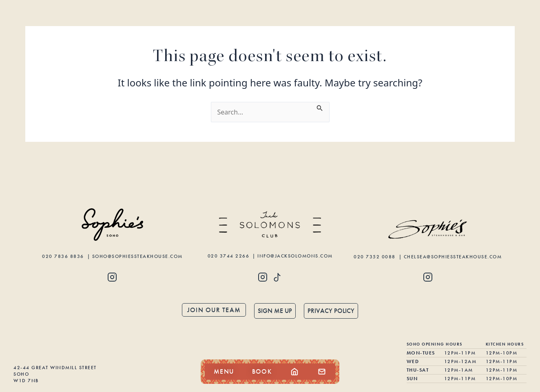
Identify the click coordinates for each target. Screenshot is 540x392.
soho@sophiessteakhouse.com (137, 256)
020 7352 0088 (375, 257)
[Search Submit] (320, 107)
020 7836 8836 (64, 256)
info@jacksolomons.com (295, 256)
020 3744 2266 (229, 256)
